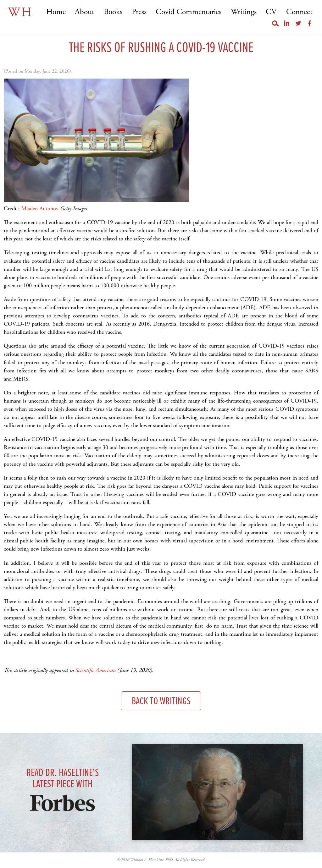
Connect (299, 12)
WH (20, 12)
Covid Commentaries (189, 12)
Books (113, 12)
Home (56, 12)
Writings (244, 12)
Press (139, 12)
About (85, 12)
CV (271, 12)
